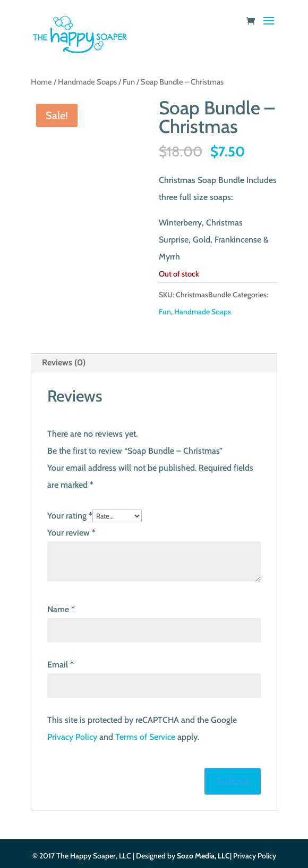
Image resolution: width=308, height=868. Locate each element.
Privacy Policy (72, 737)
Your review (71, 533)
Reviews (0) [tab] (64, 362)
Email (61, 665)
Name (61, 609)
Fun (129, 82)
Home (41, 82)
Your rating (70, 516)
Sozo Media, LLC (203, 856)
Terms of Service (145, 737)
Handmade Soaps (87, 82)
